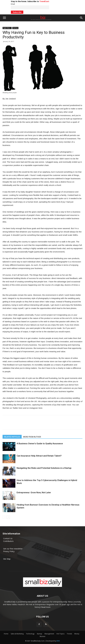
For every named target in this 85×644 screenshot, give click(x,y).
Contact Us (8, 538)
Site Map (7, 559)
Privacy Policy (9, 551)
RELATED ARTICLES (12, 437)
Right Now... (7, 28)
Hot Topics (60, 634)
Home (6, 634)
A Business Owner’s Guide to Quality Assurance (40, 443)
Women (42, 636)
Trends (69, 634)
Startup (15, 28)
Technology (30, 634)
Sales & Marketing (17, 634)
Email (13, 4)
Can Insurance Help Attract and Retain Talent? (39, 456)
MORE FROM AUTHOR (32, 437)
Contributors (8, 541)
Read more (46, 607)
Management (49, 634)
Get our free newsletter (13, 549)
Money (77, 634)
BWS (58, 641)
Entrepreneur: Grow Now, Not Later (34, 492)
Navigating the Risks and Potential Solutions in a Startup (44, 468)
